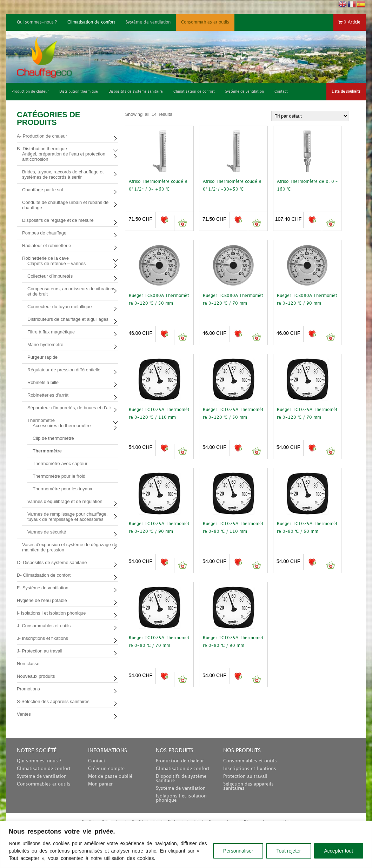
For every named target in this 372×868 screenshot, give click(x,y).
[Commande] (310, 116)
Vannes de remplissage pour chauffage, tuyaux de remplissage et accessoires (68, 517)
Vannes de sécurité (47, 532)
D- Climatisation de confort (44, 575)
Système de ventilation (148, 22)
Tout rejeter (288, 851)
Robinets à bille (43, 382)
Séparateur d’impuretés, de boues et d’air (69, 408)
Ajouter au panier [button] (183, 223)
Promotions (28, 689)
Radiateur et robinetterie (46, 246)
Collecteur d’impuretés (50, 276)
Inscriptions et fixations (250, 769)
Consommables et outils (205, 22)
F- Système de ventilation (43, 588)
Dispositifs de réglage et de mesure (58, 220)
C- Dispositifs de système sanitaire (52, 562)
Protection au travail (245, 776)
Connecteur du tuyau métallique (60, 307)
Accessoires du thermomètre (62, 426)
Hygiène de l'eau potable (42, 600)
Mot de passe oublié (110, 776)
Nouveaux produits (36, 676)
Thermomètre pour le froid (59, 476)
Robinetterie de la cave (45, 258)
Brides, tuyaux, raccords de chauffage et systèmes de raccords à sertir (63, 174)
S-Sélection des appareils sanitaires (53, 701)
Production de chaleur (180, 761)
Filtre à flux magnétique (51, 332)
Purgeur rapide (42, 357)
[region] (186, 844)
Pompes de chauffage (44, 233)
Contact (97, 761)
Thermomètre (41, 420)
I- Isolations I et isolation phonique (51, 613)
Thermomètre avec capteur (60, 463)
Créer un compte (106, 769)
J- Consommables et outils (44, 626)
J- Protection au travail (39, 651)
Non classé (28, 664)
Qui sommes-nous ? (37, 22)
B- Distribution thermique (42, 149)
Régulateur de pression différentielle (64, 370)
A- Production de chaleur (42, 136)
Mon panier (100, 784)
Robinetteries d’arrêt (48, 395)
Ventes (24, 714)
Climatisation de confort (91, 22)
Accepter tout (339, 851)
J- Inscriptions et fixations (42, 638)
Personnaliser (238, 851)
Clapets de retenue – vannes (57, 263)
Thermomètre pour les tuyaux (62, 489)
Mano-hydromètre (45, 344)
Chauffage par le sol (42, 190)
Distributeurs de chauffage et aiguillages (68, 319)
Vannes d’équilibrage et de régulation (65, 501)
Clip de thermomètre (53, 438)
